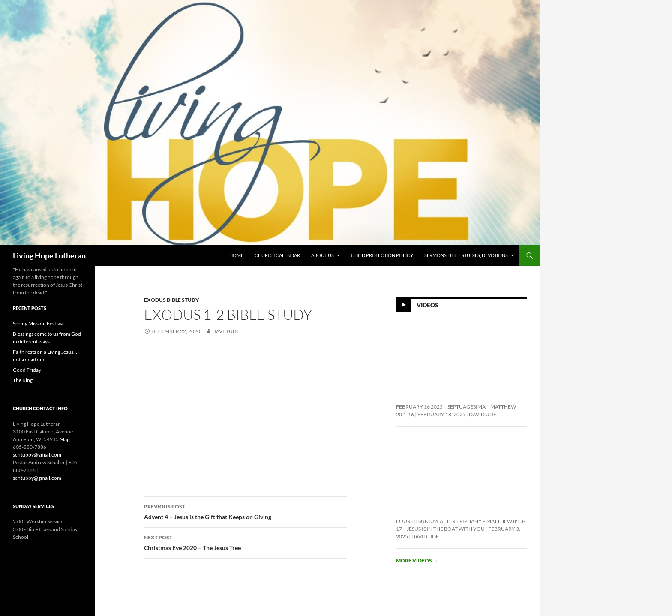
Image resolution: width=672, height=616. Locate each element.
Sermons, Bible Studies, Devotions (466, 255)
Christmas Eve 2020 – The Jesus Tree (246, 542)
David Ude (226, 331)
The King (23, 380)
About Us (322, 255)
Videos (427, 305)
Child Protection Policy (382, 255)
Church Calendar (277, 255)
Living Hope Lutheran (49, 255)
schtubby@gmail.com (37, 455)
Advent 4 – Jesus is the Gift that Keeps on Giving (246, 511)
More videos (417, 560)
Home (236, 255)
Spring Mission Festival (38, 323)
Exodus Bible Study (171, 300)
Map (65, 439)
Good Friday (27, 370)
